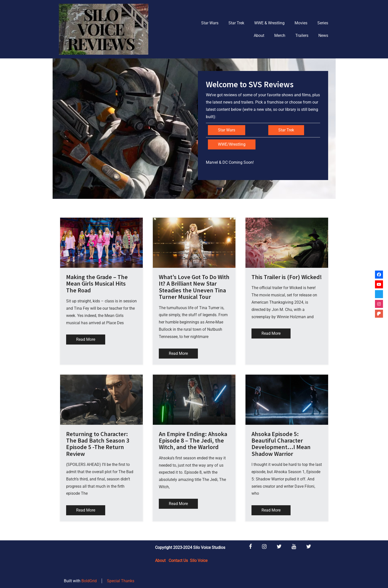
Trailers (302, 35)
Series (323, 23)
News (323, 35)
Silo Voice (199, 561)
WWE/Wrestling (232, 144)
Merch (280, 35)
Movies (301, 23)
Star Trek (236, 23)
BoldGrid (89, 581)
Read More (86, 339)
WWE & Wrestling (269, 23)
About (259, 35)
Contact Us (178, 561)
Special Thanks (121, 581)
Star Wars (210, 23)
